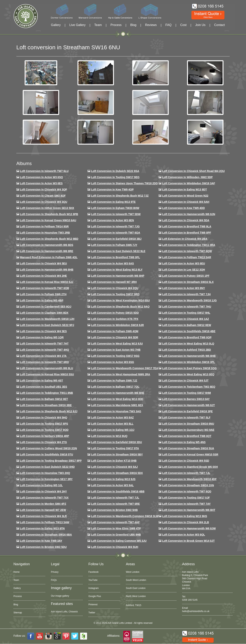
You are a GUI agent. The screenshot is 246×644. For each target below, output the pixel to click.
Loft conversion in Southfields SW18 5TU (47, 454)
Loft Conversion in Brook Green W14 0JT (188, 541)
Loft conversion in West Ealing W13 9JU (117, 344)
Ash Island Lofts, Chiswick (64, 612)
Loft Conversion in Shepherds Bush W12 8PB (49, 214)
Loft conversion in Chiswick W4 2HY (43, 491)
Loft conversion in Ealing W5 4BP (42, 300)
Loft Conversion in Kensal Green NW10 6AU (48, 220)
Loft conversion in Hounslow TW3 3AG (116, 411)
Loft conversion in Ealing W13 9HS (185, 516)
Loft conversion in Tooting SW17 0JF (186, 498)
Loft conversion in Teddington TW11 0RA (189, 245)
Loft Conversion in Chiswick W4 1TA (43, 356)
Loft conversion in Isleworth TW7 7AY (186, 504)
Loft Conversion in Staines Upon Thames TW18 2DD (124, 183)
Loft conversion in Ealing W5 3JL (41, 485)
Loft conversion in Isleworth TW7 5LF (186, 418)
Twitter (92, 613)
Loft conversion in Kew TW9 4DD (184, 208)
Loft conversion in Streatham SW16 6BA (46, 535)
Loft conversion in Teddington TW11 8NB (47, 393)
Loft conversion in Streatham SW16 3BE (46, 405)
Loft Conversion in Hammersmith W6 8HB (47, 270)
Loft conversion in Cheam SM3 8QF (43, 196)
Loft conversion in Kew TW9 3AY (41, 541)
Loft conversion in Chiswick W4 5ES (43, 331)
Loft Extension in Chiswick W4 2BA (185, 239)
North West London (136, 596)
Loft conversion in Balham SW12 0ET (44, 399)
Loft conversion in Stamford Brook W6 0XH (190, 467)
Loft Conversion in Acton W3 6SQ (42, 177)
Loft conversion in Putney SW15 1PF (186, 276)
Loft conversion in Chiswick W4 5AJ (114, 467)
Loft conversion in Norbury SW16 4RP (44, 436)
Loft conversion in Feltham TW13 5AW (45, 522)
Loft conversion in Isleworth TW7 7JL (186, 473)
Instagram (93, 588)
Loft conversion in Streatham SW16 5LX (188, 282)
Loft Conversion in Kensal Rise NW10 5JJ (47, 282)
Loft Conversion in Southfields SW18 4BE (189, 331)
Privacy (55, 572)
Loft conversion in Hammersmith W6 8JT (189, 405)
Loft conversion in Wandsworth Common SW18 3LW (125, 516)
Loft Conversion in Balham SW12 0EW (187, 325)
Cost (183, 25)
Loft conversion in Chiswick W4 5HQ (44, 418)
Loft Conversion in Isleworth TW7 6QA (116, 233)
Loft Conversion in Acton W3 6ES (41, 183)
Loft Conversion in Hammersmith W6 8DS (47, 245)
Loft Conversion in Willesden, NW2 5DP (187, 177)
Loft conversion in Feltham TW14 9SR (44, 226)
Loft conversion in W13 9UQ (109, 436)
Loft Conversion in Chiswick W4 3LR (43, 516)
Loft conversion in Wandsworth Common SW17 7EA (125, 368)
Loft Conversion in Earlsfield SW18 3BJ (116, 239)
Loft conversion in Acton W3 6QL (184, 535)
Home (17, 572)
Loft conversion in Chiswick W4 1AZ (186, 319)
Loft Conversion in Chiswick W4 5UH (115, 547)
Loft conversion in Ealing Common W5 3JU (119, 541)
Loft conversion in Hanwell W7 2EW (43, 510)
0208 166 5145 (190, 600)
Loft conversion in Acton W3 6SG (113, 362)
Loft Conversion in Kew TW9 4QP (112, 190)
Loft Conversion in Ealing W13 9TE (113, 202)
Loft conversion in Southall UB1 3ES (44, 387)
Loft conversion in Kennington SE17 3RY (46, 479)
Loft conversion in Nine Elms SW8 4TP (116, 528)
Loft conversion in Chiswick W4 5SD (186, 461)
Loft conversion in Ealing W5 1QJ (113, 430)
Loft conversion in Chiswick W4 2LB (186, 522)
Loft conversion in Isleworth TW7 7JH (186, 294)
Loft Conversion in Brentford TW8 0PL (116, 257)
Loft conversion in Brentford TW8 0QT (187, 436)
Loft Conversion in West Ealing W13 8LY (117, 270)
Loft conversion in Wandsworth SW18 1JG (189, 300)
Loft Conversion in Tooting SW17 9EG (115, 177)
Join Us (200, 25)
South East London (136, 588)
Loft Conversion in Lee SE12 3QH (184, 270)
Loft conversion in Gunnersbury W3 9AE (188, 430)
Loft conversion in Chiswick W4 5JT (185, 381)
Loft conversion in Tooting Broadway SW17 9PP (51, 461)
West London (133, 572)
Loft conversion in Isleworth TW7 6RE (116, 504)
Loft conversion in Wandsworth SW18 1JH (47, 319)
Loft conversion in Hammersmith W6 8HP (118, 276)
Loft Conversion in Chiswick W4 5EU (43, 263)
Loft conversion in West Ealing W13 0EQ (188, 374)
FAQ (169, 25)
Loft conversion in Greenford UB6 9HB (116, 535)
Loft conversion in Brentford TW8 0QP (187, 337)
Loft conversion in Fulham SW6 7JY (114, 245)
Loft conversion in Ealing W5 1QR (42, 337)
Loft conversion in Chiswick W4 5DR (115, 337)
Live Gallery (77, 25)
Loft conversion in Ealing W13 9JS (113, 479)
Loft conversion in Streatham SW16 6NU (188, 424)
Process (116, 25)
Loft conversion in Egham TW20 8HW (115, 208)
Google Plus (95, 596)
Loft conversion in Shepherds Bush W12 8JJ (49, 411)
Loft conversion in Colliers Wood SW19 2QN (48, 448)
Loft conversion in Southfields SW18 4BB (118, 491)
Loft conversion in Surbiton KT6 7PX (115, 319)
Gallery (56, 25)
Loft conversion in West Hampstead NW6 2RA (121, 374)
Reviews (151, 25)
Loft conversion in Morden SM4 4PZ (43, 504)
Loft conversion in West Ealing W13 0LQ (188, 344)
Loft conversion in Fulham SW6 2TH (43, 294)
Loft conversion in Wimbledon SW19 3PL (189, 362)
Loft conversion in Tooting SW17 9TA (115, 448)
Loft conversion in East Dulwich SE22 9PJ (47, 325)
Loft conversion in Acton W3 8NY (184, 288)
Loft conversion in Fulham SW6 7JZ (114, 381)
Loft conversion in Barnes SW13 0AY (186, 399)
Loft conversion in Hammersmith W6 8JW (189, 528)
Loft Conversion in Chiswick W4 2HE (43, 276)
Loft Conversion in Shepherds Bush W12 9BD (49, 239)
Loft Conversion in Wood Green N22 (185, 196)
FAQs (54, 580)
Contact (219, 25)
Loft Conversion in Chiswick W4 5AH (186, 202)
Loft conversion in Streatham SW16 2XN (188, 485)
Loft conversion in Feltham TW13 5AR (187, 257)
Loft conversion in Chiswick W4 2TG (43, 442)
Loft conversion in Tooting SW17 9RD (115, 294)
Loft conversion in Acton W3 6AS (113, 263)
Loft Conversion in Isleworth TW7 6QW (187, 251)
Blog (133, 25)
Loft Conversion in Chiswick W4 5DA (186, 220)
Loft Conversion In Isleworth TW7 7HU (187, 307)
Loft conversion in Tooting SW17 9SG (115, 356)
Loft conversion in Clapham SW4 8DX (44, 313)
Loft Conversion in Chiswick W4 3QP (44, 190)
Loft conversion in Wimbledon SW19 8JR (117, 325)
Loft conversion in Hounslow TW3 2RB (45, 233)
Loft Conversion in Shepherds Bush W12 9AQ (120, 307)
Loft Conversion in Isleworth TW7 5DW (116, 214)
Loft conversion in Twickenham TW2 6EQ (189, 387)
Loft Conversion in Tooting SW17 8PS (44, 424)
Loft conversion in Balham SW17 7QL (115, 387)
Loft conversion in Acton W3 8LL (112, 424)
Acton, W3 (131, 605)
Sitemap (18, 613)
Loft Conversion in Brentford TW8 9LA (187, 226)
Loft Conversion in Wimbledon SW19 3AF (189, 183)
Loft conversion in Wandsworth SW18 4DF (189, 479)
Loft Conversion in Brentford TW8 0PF (187, 233)
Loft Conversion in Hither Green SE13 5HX (47, 208)
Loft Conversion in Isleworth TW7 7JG (115, 226)
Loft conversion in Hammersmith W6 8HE (118, 393)
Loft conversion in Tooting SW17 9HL (186, 313)
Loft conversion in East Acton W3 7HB (116, 350)
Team (98, 25)
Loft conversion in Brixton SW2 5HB (114, 510)
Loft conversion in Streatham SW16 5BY (117, 454)
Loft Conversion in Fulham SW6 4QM (115, 331)
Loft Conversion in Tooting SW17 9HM (187, 393)
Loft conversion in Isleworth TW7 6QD (187, 491)
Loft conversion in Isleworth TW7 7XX (44, 498)
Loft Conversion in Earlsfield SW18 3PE (187, 411)
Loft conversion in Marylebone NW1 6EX (117, 405)
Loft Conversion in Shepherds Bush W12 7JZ (120, 196)
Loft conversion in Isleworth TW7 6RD (44, 362)
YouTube (93, 580)
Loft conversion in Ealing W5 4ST (42, 381)
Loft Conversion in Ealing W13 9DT (185, 190)
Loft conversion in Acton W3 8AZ (112, 418)
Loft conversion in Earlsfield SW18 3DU (117, 442)
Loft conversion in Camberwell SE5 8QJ (46, 307)
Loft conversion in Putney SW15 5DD (115, 313)
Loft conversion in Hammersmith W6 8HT (189, 510)
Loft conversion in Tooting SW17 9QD (44, 430)
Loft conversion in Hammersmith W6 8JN (189, 214)
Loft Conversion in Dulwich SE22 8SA (115, 171)
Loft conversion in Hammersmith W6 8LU (47, 368)
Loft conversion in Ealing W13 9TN (42, 528)
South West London (136, 580)
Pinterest (93, 605)
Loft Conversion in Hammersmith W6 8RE (47, 251)
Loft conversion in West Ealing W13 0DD (117, 399)
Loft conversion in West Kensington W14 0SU (120, 300)
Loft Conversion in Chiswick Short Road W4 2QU (193, 171)
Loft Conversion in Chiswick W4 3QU (44, 202)
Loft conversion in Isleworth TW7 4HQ (44, 350)
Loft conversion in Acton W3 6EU (184, 263)
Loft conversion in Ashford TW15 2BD (187, 350)
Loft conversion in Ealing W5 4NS (184, 442)
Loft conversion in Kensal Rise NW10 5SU (47, 374)
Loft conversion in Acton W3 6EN (113, 220)
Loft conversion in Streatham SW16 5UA (188, 448)
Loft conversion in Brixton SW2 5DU (43, 547)
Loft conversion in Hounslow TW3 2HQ (45, 473)
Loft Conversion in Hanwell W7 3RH (114, 282)
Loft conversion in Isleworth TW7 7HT (44, 344)
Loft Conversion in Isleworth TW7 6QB (44, 288)
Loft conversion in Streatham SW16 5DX (117, 473)
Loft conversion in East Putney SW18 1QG (189, 368)
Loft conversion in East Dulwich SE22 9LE (118, 251)
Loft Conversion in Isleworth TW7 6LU (44, 171)
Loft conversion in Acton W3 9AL (112, 485)
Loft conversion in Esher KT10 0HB (114, 461)
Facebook (93, 572)
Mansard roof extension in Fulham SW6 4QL (49, 257)
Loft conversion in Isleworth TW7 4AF (115, 522)
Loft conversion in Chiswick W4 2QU (115, 288)
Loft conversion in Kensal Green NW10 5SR (190, 454)
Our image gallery (60, 596)
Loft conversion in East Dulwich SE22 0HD (47, 467)
